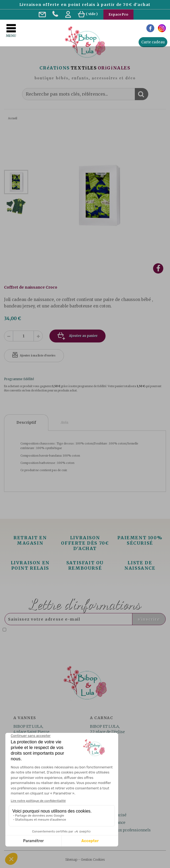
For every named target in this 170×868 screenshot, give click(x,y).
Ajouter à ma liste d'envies (38, 356)
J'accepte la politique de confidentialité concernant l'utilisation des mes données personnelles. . (76, 632)
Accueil (13, 118)
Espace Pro (118, 14)
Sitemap (71, 860)
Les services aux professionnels (121, 830)
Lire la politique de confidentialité (58, 634)
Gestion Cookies (93, 860)
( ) (88, 14)
